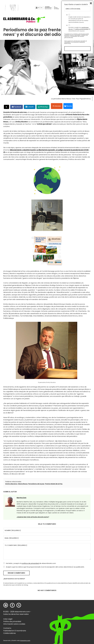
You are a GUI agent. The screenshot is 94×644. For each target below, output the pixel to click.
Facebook (17, 107)
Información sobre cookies (14, 624)
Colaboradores (10, 633)
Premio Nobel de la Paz (54, 484)
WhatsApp (44, 107)
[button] (24, 20)
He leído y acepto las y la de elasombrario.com (79, 618)
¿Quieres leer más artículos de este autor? (33, 517)
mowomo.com (25, 640)
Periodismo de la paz (36, 484)
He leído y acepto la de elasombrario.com (30, 563)
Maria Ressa (23, 484)
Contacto (7, 628)
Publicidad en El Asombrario (15, 631)
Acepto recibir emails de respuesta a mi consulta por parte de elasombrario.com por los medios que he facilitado (79, 609)
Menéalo (57, 106)
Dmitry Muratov (11, 484)
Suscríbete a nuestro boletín (76, 594)
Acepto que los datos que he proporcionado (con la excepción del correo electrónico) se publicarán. (44, 567)
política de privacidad (31, 563)
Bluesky (68, 106)
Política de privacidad (12, 621)
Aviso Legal (8, 619)
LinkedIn (31, 107)
